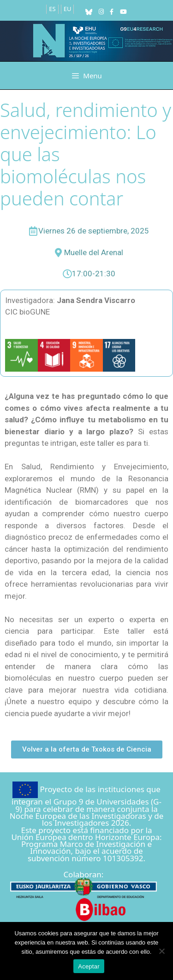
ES (52, 9)
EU (68, 9)
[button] (87, 750)
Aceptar (89, 966)
